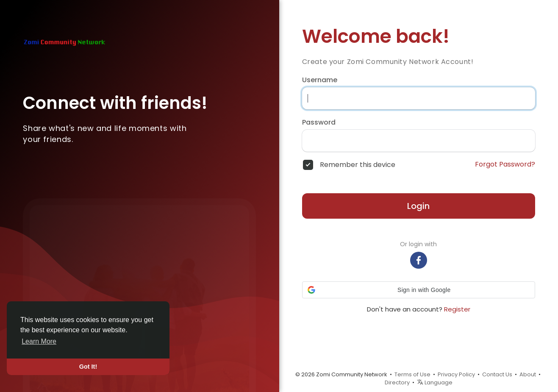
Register (457, 309)
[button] (419, 290)
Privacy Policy (456, 374)
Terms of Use (412, 374)
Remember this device (358, 165)
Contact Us (497, 374)
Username (320, 80)
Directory (397, 382)
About (528, 374)
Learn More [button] (39, 341)
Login (418, 206)
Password (319, 122)
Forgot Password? (505, 164)
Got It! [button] (88, 367)
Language (435, 382)
